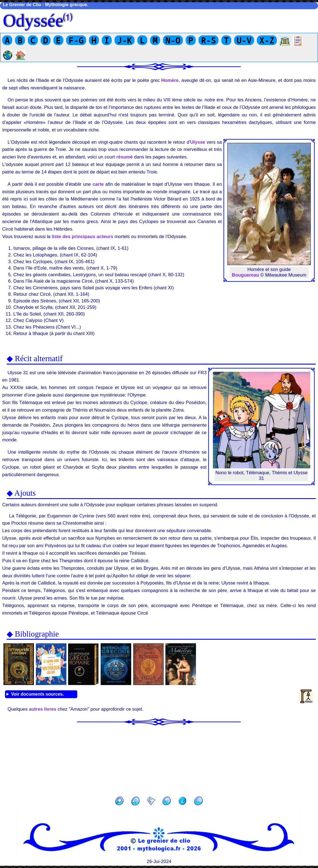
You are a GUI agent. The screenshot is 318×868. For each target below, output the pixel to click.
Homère (170, 80)
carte (98, 184)
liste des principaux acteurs (82, 237)
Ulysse (198, 142)
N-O (173, 40)
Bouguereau (245, 275)
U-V (244, 40)
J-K (125, 40)
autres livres (43, 709)
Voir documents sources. (38, 694)
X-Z (267, 40)
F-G (76, 40)
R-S (208, 40)
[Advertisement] (159, 759)
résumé (125, 157)
